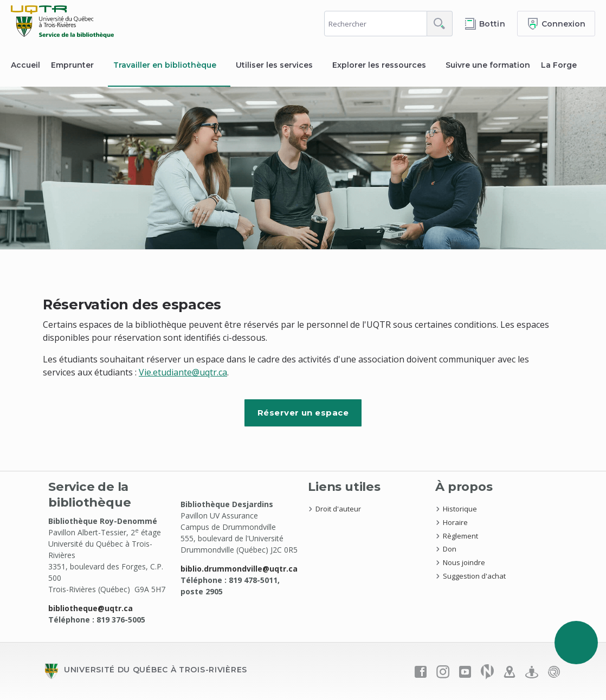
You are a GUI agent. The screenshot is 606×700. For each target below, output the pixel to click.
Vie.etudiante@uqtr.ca (183, 372)
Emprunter (72, 65)
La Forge (559, 65)
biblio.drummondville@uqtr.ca (239, 569)
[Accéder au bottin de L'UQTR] (485, 24)
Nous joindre (464, 562)
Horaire (455, 522)
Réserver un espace (303, 413)
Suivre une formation (488, 65)
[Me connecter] (556, 24)
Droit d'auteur (338, 509)
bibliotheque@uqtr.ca (91, 608)
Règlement (460, 536)
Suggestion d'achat (474, 576)
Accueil (25, 65)
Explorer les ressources (379, 65)
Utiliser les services (274, 65)
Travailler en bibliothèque (165, 65)
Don (450, 549)
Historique (460, 509)
